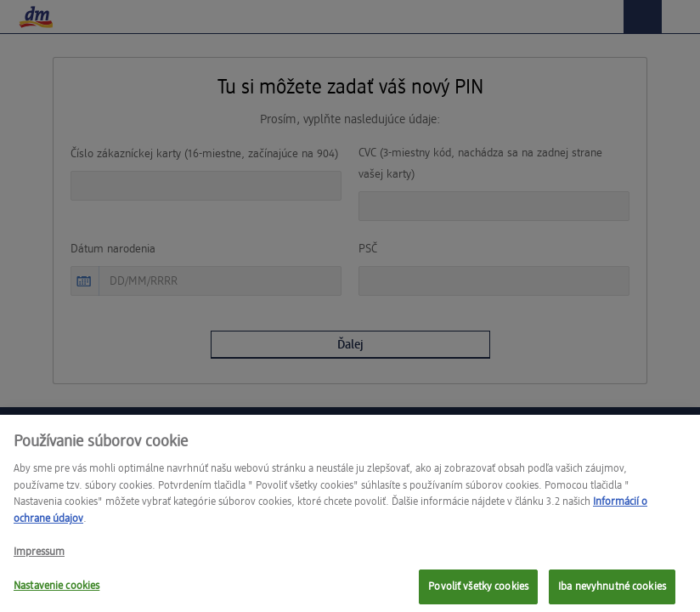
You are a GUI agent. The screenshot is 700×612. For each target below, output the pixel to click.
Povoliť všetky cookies (478, 593)
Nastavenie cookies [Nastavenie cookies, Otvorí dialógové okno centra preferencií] (56, 592)
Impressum (39, 559)
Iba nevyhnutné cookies (612, 593)
